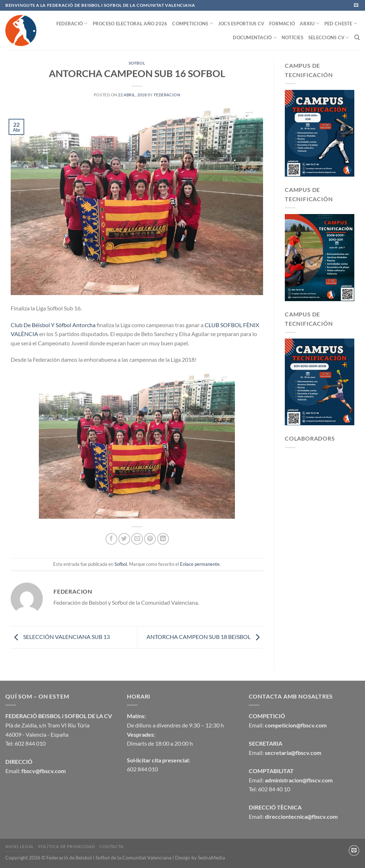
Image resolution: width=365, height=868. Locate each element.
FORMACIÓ (282, 24)
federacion (167, 95)
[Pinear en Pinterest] (150, 539)
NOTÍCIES (292, 37)
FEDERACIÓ (72, 23)
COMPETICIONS (193, 23)
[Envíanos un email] (356, 5)
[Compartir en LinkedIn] (163, 539)
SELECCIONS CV (329, 38)
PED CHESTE (341, 23)
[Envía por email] (137, 539)
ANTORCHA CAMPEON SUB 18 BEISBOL (205, 637)
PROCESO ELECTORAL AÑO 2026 (130, 24)
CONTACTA (112, 846)
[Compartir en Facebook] (111, 539)
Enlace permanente (200, 564)
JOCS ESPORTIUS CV (241, 24)
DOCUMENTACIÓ (255, 38)
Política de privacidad (66, 846)
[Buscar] (357, 37)
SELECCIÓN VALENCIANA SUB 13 (60, 637)
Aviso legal (20, 846)
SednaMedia (211, 857)
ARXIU (310, 23)
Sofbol (137, 63)
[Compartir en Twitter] (124, 539)
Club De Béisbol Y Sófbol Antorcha (53, 325)
